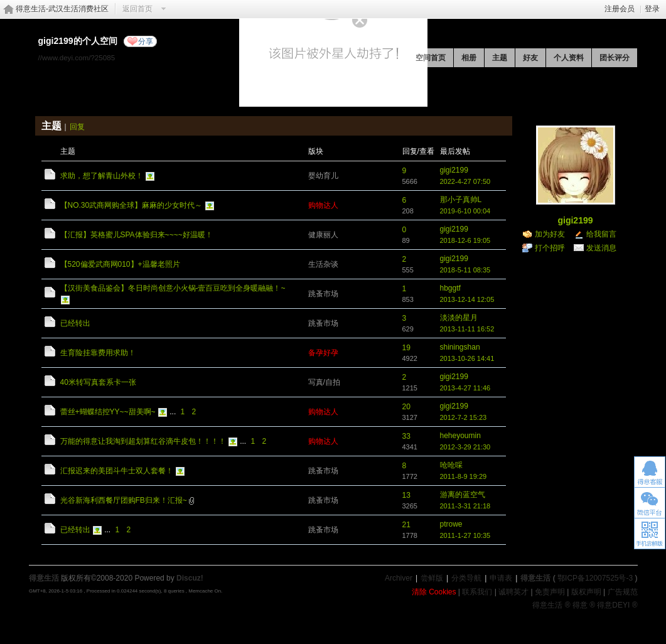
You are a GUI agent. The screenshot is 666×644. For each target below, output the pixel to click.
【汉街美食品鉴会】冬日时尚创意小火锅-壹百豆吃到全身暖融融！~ (173, 288)
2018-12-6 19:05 (465, 240)
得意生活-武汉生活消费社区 (62, 9)
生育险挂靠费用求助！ (98, 353)
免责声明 (550, 592)
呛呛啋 (451, 465)
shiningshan (460, 347)
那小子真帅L (461, 200)
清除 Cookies (434, 592)
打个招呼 (550, 248)
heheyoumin (460, 436)
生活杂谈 (323, 264)
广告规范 (623, 592)
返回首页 (137, 9)
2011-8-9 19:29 (464, 476)
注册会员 (620, 9)
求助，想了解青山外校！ (102, 176)
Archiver (399, 578)
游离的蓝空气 (463, 495)
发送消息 (601, 248)
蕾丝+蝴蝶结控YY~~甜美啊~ (108, 412)
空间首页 (431, 58)
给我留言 (601, 234)
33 (406, 436)
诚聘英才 (513, 592)
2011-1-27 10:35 (465, 535)
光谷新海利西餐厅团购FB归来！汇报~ (124, 500)
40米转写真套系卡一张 (98, 382)
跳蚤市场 (323, 294)
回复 (77, 127)
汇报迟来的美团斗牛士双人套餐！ (117, 471)
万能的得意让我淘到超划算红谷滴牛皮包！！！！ (143, 441)
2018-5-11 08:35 (465, 270)
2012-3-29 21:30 (465, 447)
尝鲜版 (432, 578)
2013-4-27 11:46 (465, 388)
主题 (500, 58)
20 (406, 407)
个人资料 (569, 58)
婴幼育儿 (323, 176)
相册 (469, 58)
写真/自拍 (324, 382)
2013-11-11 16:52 (467, 329)
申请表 (501, 578)
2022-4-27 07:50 (465, 181)
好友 (530, 58)
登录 (652, 9)
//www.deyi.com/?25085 (77, 57)
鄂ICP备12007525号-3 (595, 578)
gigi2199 (454, 170)
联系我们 (477, 592)
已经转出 (75, 323)
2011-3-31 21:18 (465, 506)
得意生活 (535, 578)
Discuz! (190, 578)
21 (406, 525)
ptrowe (451, 524)
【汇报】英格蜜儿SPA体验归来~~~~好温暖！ (137, 235)
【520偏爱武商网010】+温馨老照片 (120, 264)
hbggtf (450, 288)
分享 (146, 41)
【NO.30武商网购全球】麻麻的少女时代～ (132, 205)
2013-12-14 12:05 (467, 299)
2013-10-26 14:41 (467, 358)
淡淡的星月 (459, 318)
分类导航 (466, 578)
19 (406, 348)
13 (406, 495)
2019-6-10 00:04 (465, 211)
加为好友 (550, 234)
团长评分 (615, 58)
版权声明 (586, 592)
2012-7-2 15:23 (464, 417)
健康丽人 (323, 235)
